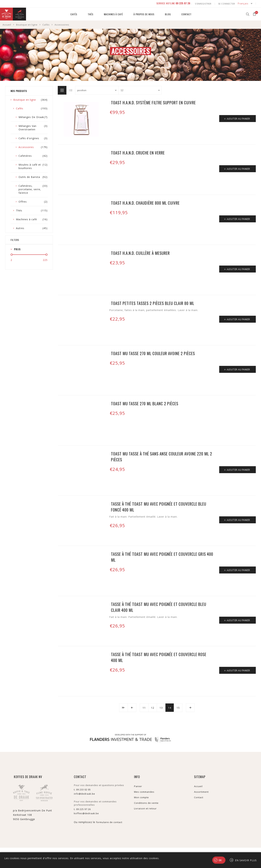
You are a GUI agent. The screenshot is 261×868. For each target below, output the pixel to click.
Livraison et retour (145, 808)
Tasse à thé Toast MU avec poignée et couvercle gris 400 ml (162, 556)
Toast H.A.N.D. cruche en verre (138, 152)
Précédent (132, 707)
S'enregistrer (204, 3)
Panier (138, 786)
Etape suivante (190, 707)
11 (144, 707)
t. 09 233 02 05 (82, 789)
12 (153, 707)
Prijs (17, 249)
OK (220, 860)
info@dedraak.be (84, 793)
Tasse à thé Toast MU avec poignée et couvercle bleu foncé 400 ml (159, 506)
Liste (71, 90)
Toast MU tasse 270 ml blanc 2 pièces (145, 403)
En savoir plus (246, 860)
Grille (62, 90)
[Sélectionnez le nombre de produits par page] (140, 90)
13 (161, 707)
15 (178, 707)
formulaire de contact (109, 822)
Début (123, 707)
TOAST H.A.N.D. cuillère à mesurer (140, 253)
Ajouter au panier (238, 118)
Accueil (7, 24)
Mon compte (141, 797)
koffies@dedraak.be (86, 813)
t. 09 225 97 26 (82, 809)
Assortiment (201, 791)
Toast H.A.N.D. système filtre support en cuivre (153, 102)
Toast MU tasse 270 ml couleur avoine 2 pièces (153, 353)
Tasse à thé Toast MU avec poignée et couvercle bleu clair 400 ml (159, 607)
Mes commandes (144, 791)
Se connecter (227, 3)
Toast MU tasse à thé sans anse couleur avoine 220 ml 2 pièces (162, 456)
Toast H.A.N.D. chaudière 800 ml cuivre (145, 202)
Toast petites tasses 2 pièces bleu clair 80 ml (153, 303)
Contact (199, 797)
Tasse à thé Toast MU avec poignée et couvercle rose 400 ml (159, 657)
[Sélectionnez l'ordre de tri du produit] (97, 90)
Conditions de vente (146, 802)
